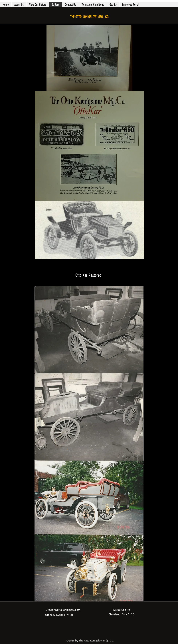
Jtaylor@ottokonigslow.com (63, 610)
